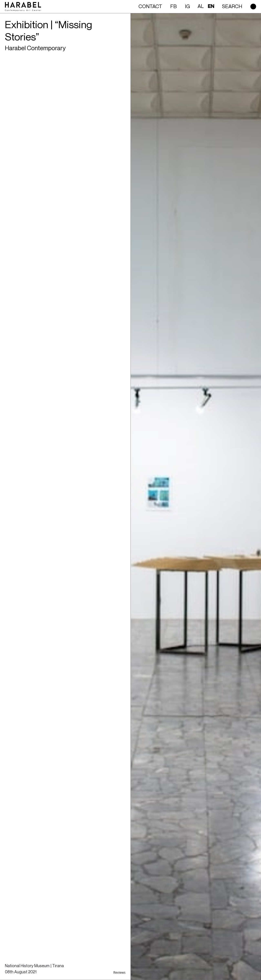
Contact (150, 6)
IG (187, 6)
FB (174, 6)
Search (232, 6)
